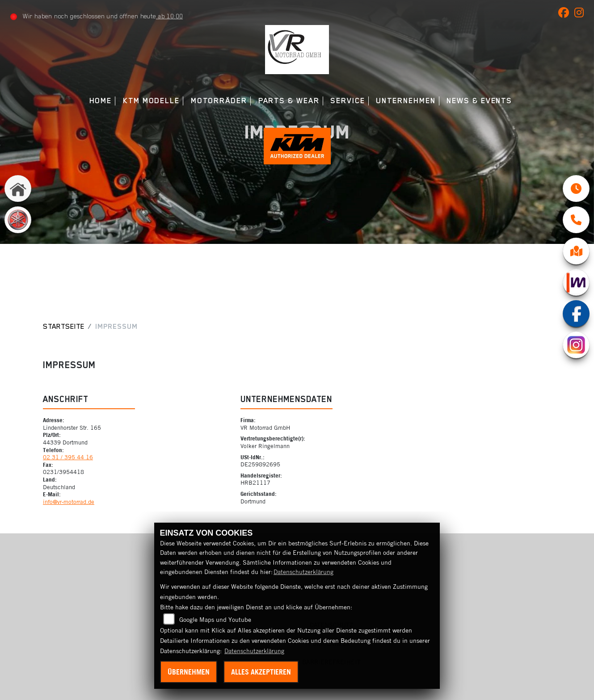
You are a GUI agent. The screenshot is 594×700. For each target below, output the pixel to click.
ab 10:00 (169, 16)
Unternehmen (406, 101)
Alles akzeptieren (261, 672)
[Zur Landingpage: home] (18, 189)
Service (348, 101)
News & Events (479, 101)
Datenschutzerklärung (303, 572)
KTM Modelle (151, 101)
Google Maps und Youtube (215, 620)
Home (101, 101)
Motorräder (219, 101)
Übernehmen (189, 672)
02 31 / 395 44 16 (68, 457)
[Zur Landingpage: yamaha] (18, 221)
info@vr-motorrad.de (69, 502)
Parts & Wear (289, 101)
